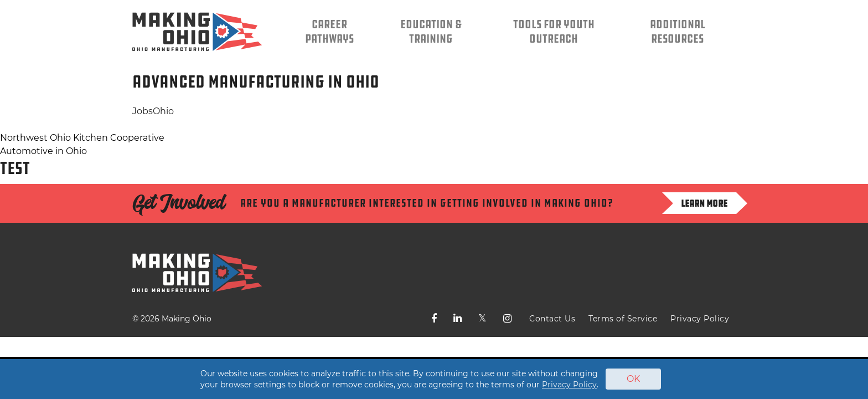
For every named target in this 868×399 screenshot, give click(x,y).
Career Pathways (329, 32)
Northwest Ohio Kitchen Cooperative (82, 138)
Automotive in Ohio (43, 151)
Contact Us (552, 319)
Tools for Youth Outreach (554, 32)
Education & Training (431, 32)
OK (633, 379)
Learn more (704, 203)
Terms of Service (623, 319)
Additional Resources (678, 32)
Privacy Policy (700, 319)
